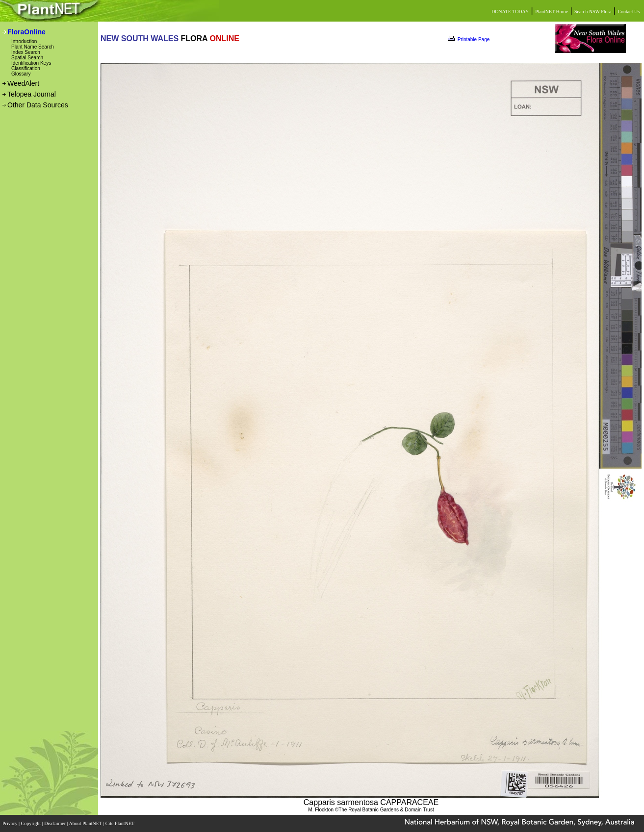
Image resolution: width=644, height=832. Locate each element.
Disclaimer (55, 823)
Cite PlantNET (120, 823)
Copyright (32, 823)
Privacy (11, 823)
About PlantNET (86, 823)
